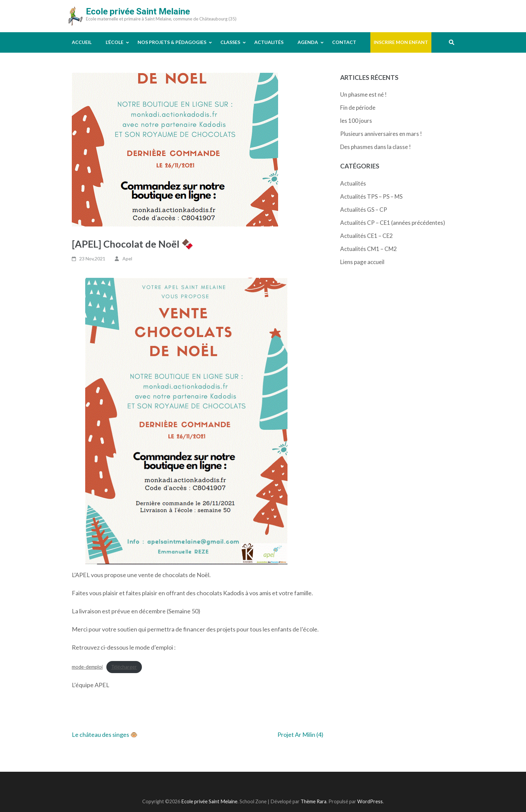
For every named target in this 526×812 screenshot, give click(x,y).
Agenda (308, 42)
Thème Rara (313, 801)
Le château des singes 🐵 (105, 734)
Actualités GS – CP (364, 210)
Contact (344, 42)
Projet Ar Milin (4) (300, 734)
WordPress (370, 801)
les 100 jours (356, 121)
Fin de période (358, 108)
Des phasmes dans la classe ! (376, 147)
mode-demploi (87, 667)
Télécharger (124, 667)
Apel (127, 259)
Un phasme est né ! (363, 94)
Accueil (82, 42)
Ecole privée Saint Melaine (138, 11)
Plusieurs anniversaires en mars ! (381, 134)
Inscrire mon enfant (401, 42)
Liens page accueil (362, 262)
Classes (230, 42)
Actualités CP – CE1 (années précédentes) (393, 223)
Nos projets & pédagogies (172, 42)
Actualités (269, 42)
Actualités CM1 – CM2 (369, 249)
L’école (115, 42)
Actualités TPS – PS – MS (371, 196)
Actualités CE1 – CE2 (366, 236)
